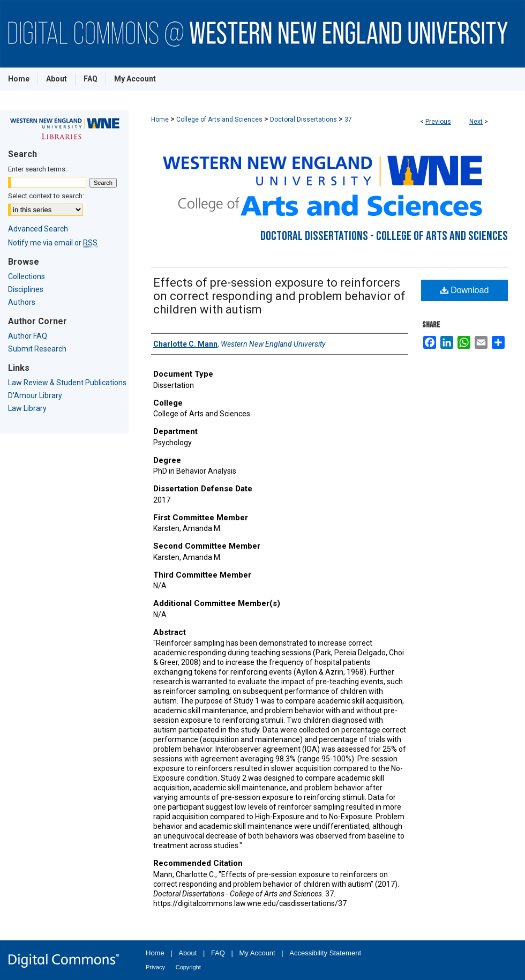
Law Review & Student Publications (67, 383)
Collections (27, 276)
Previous (438, 122)
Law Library (27, 408)
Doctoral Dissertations (303, 119)
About (187, 953)
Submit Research (37, 349)
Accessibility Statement (325, 953)
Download (465, 290)
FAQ (218, 953)
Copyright (188, 967)
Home (160, 119)
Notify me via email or (53, 243)
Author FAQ (28, 336)
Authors (22, 302)
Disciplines (26, 289)
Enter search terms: (37, 169)
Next (476, 122)
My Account (257, 953)
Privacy (155, 967)
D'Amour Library (35, 395)
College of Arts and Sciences (219, 119)
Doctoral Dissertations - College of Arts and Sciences (384, 236)
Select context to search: (46, 196)
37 (348, 119)
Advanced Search (38, 229)
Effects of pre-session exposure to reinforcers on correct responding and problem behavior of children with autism (279, 296)
